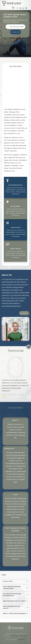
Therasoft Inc (21, 639)
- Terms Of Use (23, 636)
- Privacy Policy (14, 636)
